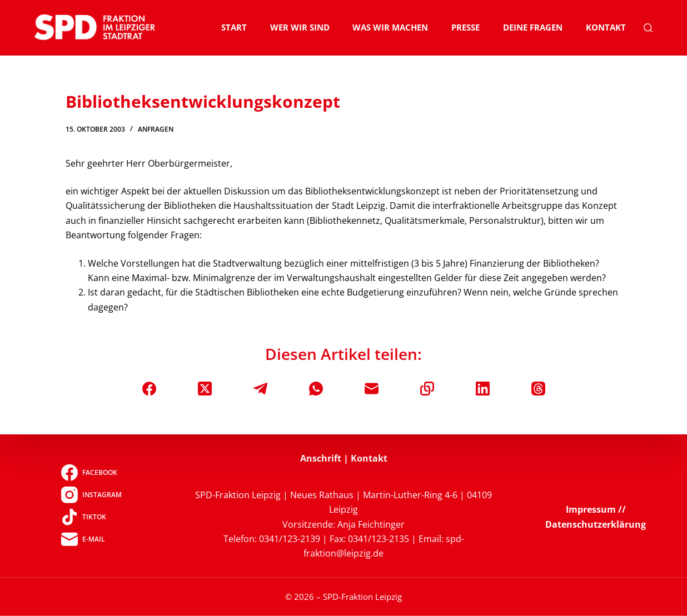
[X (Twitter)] (205, 389)
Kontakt (606, 27)
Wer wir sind (300, 27)
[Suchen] (648, 28)
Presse (466, 27)
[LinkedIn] (483, 389)
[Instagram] (91, 494)
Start (234, 27)
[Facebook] (149, 389)
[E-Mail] (372, 389)
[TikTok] (91, 517)
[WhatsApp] (316, 389)
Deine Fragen (533, 27)
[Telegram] (260, 389)
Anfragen (156, 129)
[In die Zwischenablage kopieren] (427, 389)
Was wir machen (390, 27)
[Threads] (538, 389)
